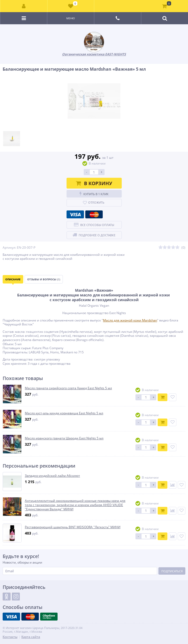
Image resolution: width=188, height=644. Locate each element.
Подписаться (172, 571)
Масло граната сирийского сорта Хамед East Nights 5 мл (68, 388)
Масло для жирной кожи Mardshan (130, 320)
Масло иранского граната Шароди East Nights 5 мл (64, 438)
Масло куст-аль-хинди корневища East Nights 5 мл (64, 413)
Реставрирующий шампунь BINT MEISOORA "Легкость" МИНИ (73, 527)
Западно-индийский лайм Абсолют (52, 476)
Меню (71, 18)
